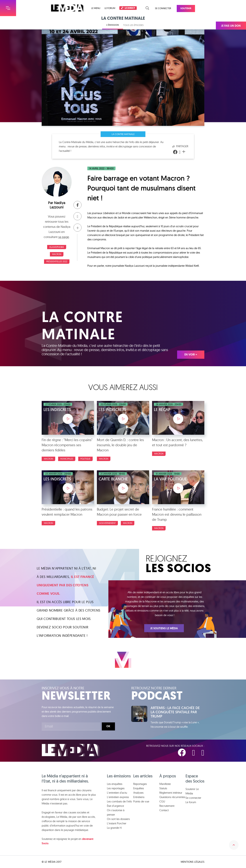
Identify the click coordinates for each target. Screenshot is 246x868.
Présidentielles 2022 (57, 261)
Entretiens (139, 797)
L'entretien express (118, 797)
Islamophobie (57, 247)
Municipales (67, 459)
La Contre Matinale (123, 134)
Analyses (138, 793)
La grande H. (115, 828)
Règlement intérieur (171, 793)
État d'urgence (115, 806)
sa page (64, 237)
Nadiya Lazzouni (57, 205)
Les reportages (116, 788)
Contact (164, 810)
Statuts (163, 788)
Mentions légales (193, 862)
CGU (162, 801)
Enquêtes (139, 788)
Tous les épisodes (133, 25)
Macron (57, 254)
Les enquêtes (115, 784)
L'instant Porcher (117, 823)
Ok (108, 726)
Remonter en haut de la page (234, 845)
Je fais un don (231, 26)
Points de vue (141, 801)
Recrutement (167, 806)
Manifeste (165, 784)
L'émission (113, 25)
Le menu (96, 8)
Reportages (140, 784)
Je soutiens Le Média (164, 628)
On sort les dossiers (118, 819)
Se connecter (163, 8)
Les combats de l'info (119, 801)
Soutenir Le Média (192, 791)
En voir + (191, 355)
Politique (85, 459)
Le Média (71, 750)
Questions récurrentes (172, 797)
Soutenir (186, 8)
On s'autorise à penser (116, 812)
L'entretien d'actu (117, 793)
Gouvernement (107, 523)
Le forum (110, 8)
